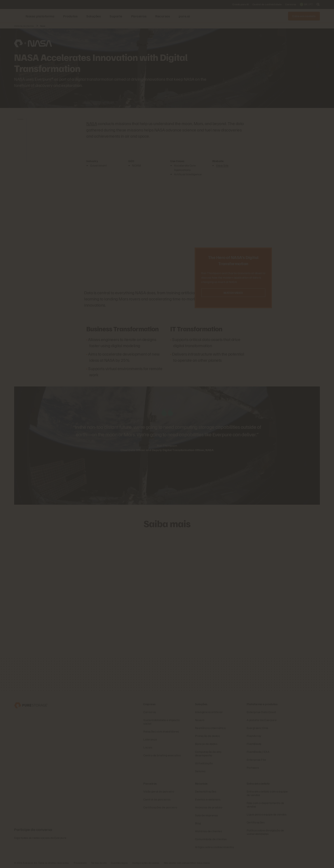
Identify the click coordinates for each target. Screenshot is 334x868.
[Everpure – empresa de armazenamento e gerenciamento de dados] (31, 705)
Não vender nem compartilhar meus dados (187, 863)
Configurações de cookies (146, 863)
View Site (222, 165)
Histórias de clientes (24, 26)
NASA (92, 123)
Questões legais (119, 863)
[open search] (318, 4)
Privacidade (80, 863)
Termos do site (99, 863)
